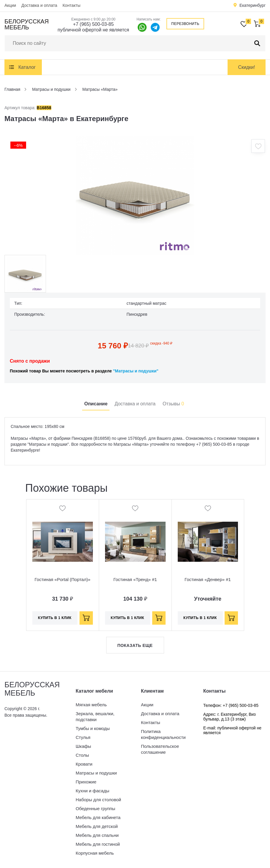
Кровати (84, 764)
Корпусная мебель (95, 853)
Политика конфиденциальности (163, 734)
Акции (10, 5)
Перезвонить (185, 24)
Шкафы (83, 746)
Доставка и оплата (39, 5)
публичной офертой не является (93, 30)
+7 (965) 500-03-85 (93, 24)
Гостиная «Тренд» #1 (135, 579)
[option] (135, 196)
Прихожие (86, 782)
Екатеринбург (252, 5)
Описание (96, 404)
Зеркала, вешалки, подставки (95, 717)
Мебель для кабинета (98, 817)
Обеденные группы (95, 809)
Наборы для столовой (98, 800)
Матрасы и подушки (96, 773)
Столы (82, 755)
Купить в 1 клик (55, 618)
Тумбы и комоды (93, 728)
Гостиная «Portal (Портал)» (62, 579)
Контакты (72, 5)
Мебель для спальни (97, 835)
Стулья (83, 737)
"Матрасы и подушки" (136, 371)
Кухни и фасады (92, 791)
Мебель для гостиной (98, 844)
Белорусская (27, 24)
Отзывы (173, 404)
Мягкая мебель (91, 705)
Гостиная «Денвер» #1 (208, 579)
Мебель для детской (97, 826)
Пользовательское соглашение (160, 749)
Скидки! (246, 67)
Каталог (27, 67)
